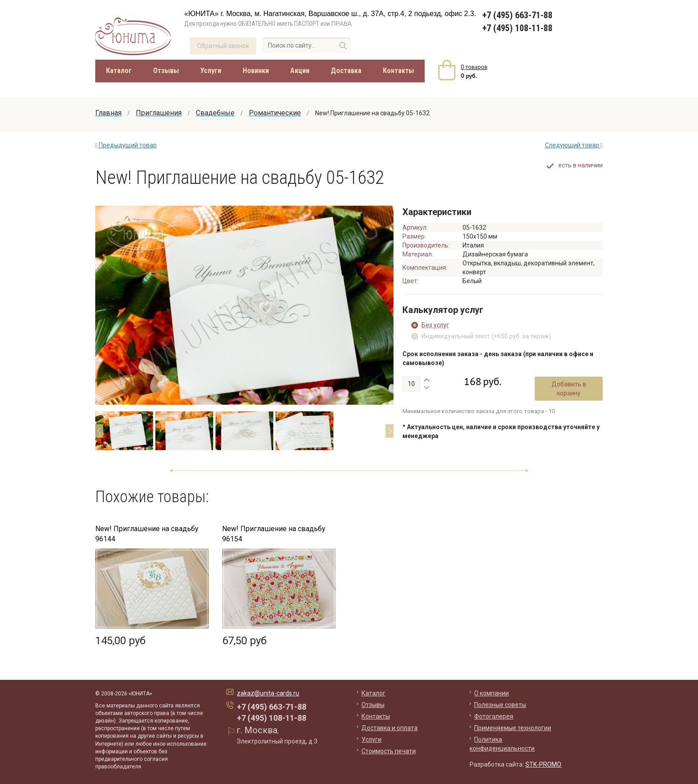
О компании (491, 693)
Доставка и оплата (390, 728)
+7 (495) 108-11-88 (517, 28)
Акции (300, 71)
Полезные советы (500, 705)
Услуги (211, 71)
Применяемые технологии (513, 728)
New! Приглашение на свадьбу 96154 (274, 534)
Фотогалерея (494, 716)
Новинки (256, 71)
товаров (474, 67)
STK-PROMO (543, 764)
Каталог (119, 71)
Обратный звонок (223, 46)
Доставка (346, 71)
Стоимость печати (389, 751)
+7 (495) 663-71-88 (517, 15)
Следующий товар (574, 145)
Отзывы (166, 71)
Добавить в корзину (569, 389)
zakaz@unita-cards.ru (268, 693)
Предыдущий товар (126, 145)
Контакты (398, 71)
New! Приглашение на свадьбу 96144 (147, 534)
